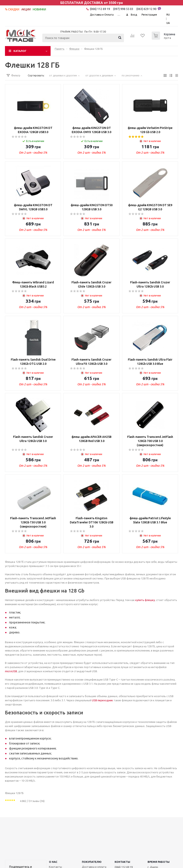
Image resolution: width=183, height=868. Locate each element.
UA (168, 23)
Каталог (20, 51)
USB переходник (102, 700)
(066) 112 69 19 (100, 9)
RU (168, 15)
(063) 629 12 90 (149, 9)
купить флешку (145, 600)
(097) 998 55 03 (123, 9)
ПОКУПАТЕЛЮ (92, 862)
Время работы (159, 862)
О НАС (53, 862)
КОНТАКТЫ (122, 862)
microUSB (11, 671)
